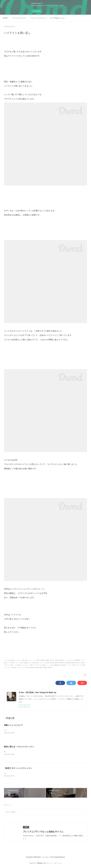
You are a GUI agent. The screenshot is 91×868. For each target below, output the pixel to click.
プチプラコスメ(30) (39, 665)
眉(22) (26, 663)
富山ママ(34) (80, 663)
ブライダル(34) (81, 665)
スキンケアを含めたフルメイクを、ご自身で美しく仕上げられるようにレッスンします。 (36, 752)
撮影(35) (57, 665)
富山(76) (63, 665)
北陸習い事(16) (45, 660)
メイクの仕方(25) (9, 660)
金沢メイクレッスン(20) (32, 660)
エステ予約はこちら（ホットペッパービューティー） (58, 18)
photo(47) (32, 667)
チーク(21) (10, 663)
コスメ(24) (32, 663)
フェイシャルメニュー (39, 18)
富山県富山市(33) (70, 663)
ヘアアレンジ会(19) (10, 667)
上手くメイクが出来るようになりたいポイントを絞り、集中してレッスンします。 (34, 773)
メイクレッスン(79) (22, 667)
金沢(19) (61, 660)
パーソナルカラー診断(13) (72, 660)
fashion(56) (39, 667)
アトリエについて (19, 18)
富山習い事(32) (54, 663)
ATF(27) (62, 663)
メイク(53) (17, 665)
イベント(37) (50, 665)
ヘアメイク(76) (71, 665)
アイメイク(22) (19, 663)
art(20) (50, 667)
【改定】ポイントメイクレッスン (18, 768)
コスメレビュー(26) (27, 665)
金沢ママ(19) (54, 660)
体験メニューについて (13, 725)
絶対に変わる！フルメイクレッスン (19, 747)
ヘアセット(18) (20, 660)
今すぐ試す (37, 11)
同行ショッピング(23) (42, 663)
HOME (5, 18)
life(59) (45, 667)
